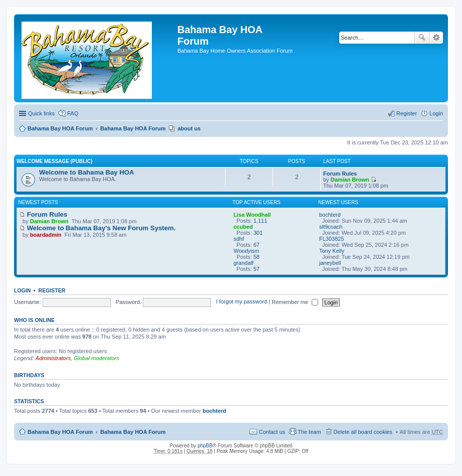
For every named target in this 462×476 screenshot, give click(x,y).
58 (257, 257)
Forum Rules (340, 174)
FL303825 (332, 239)
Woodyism (246, 251)
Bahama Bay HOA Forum (60, 128)
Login (22, 290)
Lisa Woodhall (252, 215)
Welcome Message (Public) (55, 161)
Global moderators (96, 358)
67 (257, 245)
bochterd (330, 215)
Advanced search (436, 38)
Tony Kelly (332, 251)
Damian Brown (350, 180)
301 (258, 233)
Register (52, 290)
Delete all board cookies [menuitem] (363, 432)
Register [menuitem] (407, 113)
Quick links (41, 113)
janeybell (330, 263)
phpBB (205, 446)
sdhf (239, 239)
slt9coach (331, 227)
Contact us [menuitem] (272, 432)
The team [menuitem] (309, 432)
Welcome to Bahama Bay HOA (87, 172)
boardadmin (46, 235)
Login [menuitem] (436, 113)
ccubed (243, 227)
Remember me (295, 302)
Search (422, 38)
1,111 (261, 221)
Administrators (53, 358)
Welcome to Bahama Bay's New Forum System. (97, 228)
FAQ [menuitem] (73, 113)
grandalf (244, 263)
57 (257, 269)
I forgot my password (242, 302)
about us (189, 128)
